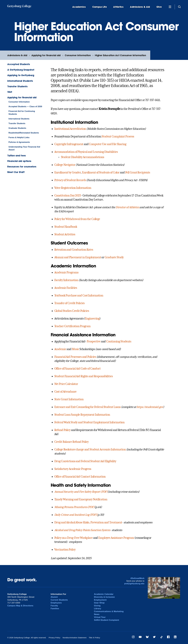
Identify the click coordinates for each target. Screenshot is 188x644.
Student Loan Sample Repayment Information (82, 415)
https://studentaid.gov (150, 407)
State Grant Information (69, 399)
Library (98, 609)
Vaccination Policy (65, 550)
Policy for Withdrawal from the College (77, 219)
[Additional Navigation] (170, 7)
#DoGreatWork (137, 578)
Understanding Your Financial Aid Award (24, 148)
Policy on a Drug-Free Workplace (73, 538)
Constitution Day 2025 (68, 196)
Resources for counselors (22, 167)
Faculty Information (66, 280)
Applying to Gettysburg (21, 75)
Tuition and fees (17, 155)
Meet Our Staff (16, 172)
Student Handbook (66, 227)
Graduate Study (114, 257)
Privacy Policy (54, 638)
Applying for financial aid (46, 55)
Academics (79, 7)
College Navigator (65, 165)
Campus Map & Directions (20, 606)
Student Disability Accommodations (82, 157)
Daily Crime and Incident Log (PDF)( (76, 515)
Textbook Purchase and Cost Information (79, 295)
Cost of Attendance (65, 392)
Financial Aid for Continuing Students (22, 113)
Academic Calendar (104, 594)
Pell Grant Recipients (138, 172)
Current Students (59, 600)
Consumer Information (78, 55)
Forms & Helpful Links (19, 137)
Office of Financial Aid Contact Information (80, 477)
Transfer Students (17, 86)
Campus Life (100, 7)
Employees (56, 603)
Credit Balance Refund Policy (72, 442)
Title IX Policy (94, 638)
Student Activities (65, 234)
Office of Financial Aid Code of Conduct (77, 369)
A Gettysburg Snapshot (21, 70)
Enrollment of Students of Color (101, 172)
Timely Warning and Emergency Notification (81, 499)
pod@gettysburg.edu (134, 584)
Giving (97, 606)
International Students (20, 81)
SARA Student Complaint (107, 620)
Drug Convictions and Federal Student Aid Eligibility (85, 461)
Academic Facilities (66, 288)
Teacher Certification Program (72, 326)
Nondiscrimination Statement (75, 638)
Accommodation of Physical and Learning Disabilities (86, 152)
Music (75, 349)
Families (55, 609)
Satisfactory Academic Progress (73, 469)
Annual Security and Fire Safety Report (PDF (81, 492)
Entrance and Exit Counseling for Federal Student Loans (88, 407)
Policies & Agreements (19, 142)
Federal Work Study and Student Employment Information (89, 422)
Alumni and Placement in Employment (78, 257)
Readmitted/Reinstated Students (24, 133)
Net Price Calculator (66, 384)
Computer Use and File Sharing (108, 144)
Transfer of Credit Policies (69, 303)
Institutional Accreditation (70, 129)
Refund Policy (62, 430)
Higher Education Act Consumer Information (120, 55)
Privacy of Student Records (70, 180)
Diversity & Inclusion (104, 597)
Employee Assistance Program (116, 538)
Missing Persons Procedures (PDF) (74, 507)
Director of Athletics (127, 207)
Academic (60, 349)
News (97, 614)
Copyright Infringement (69, 144)
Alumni (54, 597)
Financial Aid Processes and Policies (75, 357)
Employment (100, 600)
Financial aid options (19, 161)
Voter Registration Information (73, 188)
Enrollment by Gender (68, 172)
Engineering (92, 319)
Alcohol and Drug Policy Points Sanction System (82, 530)
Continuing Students (119, 341)
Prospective (94, 341)
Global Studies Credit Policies (72, 311)
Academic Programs (66, 272)
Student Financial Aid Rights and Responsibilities (84, 376)
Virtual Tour (100, 617)
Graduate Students (17, 128)
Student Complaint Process (118, 136)
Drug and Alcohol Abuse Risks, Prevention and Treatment (88, 522)
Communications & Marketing (109, 611)
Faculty (54, 606)
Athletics (118, 7)
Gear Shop (99, 603)
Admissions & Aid (140, 7)
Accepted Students (19, 64)
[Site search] (179, 7)
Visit (10, 92)
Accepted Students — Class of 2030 (25, 107)
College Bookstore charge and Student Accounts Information (90, 449)
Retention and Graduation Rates (74, 250)
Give (159, 7)
